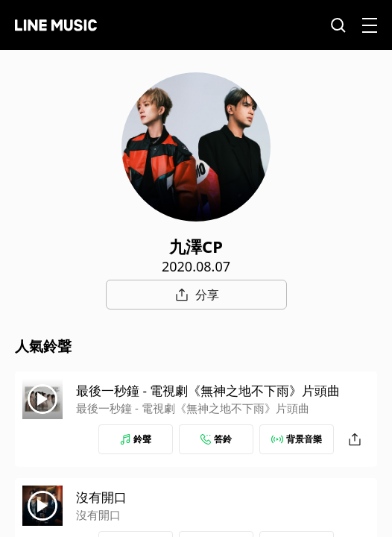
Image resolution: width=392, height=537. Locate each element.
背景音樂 (297, 439)
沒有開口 (101, 497)
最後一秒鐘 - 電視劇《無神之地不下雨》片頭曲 (208, 390)
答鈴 (216, 439)
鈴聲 (136, 439)
